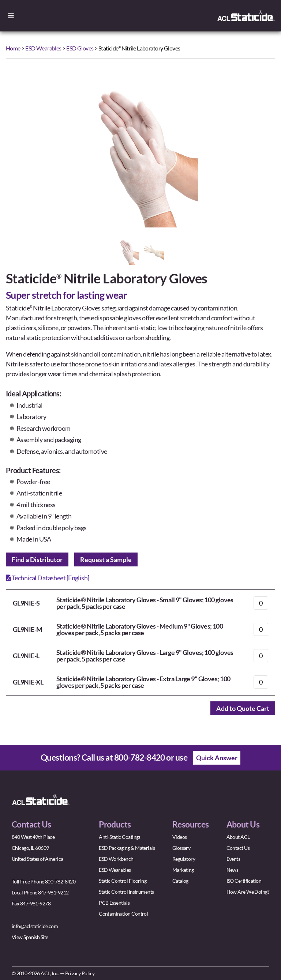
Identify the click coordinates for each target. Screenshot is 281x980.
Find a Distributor (37, 559)
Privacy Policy (80, 973)
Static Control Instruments (126, 892)
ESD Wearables (43, 48)
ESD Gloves (80, 48)
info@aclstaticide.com (35, 926)
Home (13, 48)
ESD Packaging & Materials (127, 848)
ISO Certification (244, 881)
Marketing (183, 870)
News (233, 870)
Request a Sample (106, 559)
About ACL (238, 837)
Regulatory (184, 859)
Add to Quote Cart (243, 708)
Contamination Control (123, 914)
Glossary (181, 848)
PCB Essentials (114, 903)
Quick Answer (217, 758)
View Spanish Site (30, 937)
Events (233, 859)
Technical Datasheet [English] (48, 578)
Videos (180, 837)
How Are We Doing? (248, 892)
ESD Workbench (116, 859)
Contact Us (238, 848)
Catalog (180, 881)
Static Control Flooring (123, 881)
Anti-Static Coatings (120, 837)
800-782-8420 (140, 757)
